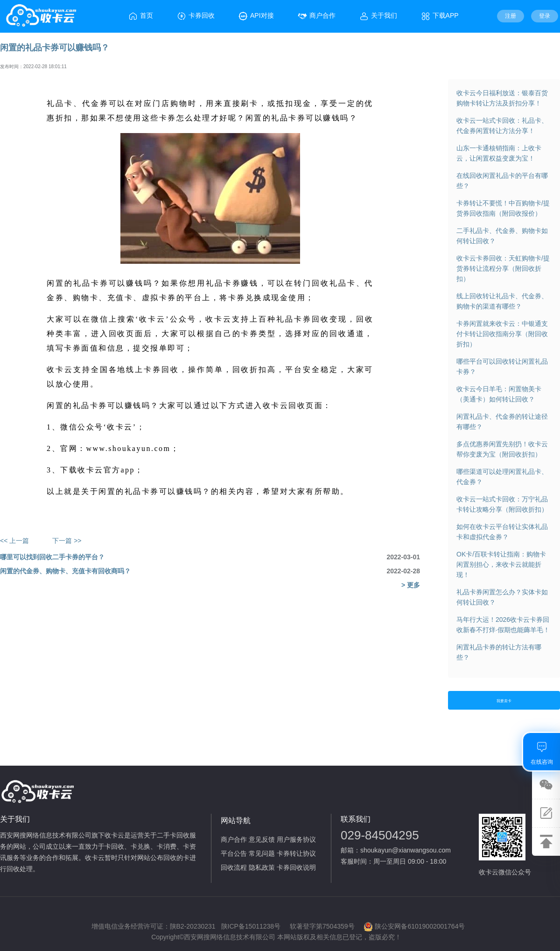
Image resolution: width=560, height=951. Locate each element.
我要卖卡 (504, 701)
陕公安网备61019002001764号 (414, 927)
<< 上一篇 (14, 541)
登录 (545, 16)
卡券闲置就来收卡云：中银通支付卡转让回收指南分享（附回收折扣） (502, 334)
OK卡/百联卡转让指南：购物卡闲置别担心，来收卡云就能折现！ (501, 564)
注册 (511, 16)
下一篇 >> (67, 541)
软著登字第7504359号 (322, 926)
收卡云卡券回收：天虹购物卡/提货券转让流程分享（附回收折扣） (503, 268)
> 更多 (411, 585)
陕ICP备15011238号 (251, 926)
